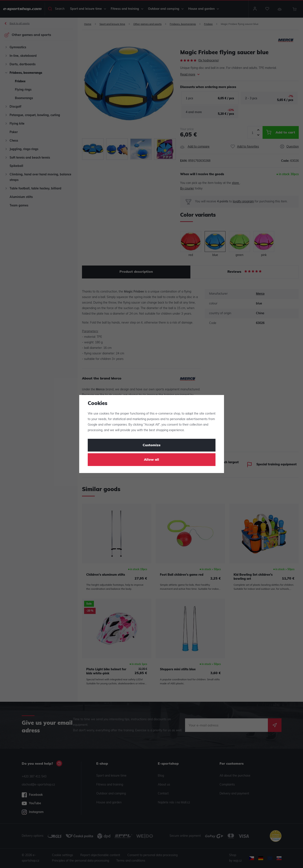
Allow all (151, 460)
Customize (152, 445)
